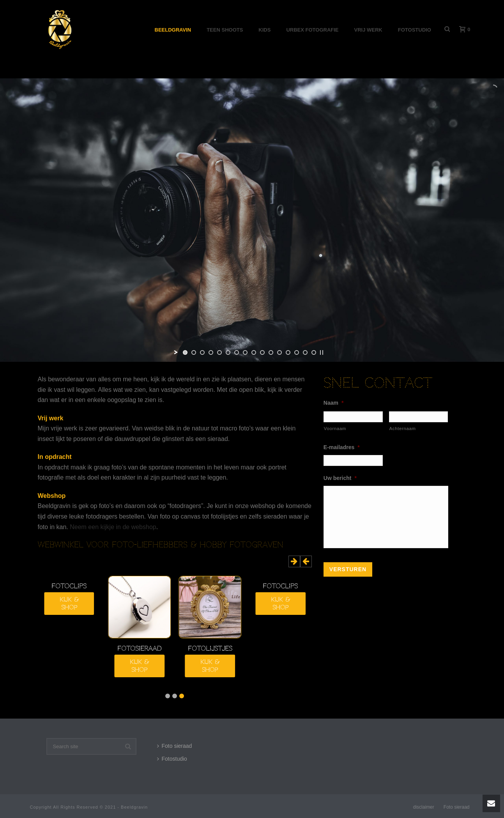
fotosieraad (139, 649)
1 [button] (182, 696)
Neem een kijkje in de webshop (113, 527)
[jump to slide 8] (245, 352)
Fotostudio (415, 30)
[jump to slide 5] (219, 352)
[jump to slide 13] (288, 352)
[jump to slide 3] (202, 352)
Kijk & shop (280, 604)
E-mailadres (342, 447)
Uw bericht (340, 478)
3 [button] (168, 696)
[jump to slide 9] (254, 352)
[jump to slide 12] (279, 352)
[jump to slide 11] (271, 352)
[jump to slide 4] (211, 352)
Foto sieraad (175, 746)
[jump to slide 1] (185, 352)
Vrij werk (368, 30)
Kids (264, 30)
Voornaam (335, 428)
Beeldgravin (173, 30)
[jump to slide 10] (262, 352)
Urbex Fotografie (312, 30)
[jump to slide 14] (297, 352)
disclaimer (424, 807)
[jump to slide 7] (237, 352)
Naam (334, 403)
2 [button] (175, 696)
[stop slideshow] (322, 352)
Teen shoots (225, 30)
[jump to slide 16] (314, 352)
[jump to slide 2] (194, 352)
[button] (306, 561)
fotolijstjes (210, 649)
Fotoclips (280, 586)
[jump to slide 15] (305, 352)
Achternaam (403, 428)
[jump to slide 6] (228, 352)
